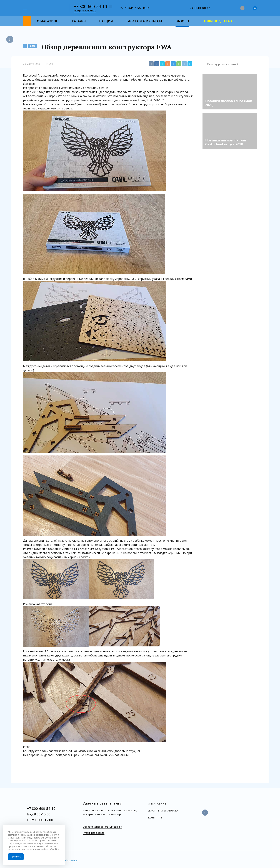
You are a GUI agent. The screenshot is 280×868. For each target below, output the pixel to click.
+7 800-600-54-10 (90, 6)
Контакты (156, 817)
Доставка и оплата (163, 811)
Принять (16, 857)
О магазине (157, 804)
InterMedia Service (67, 860)
